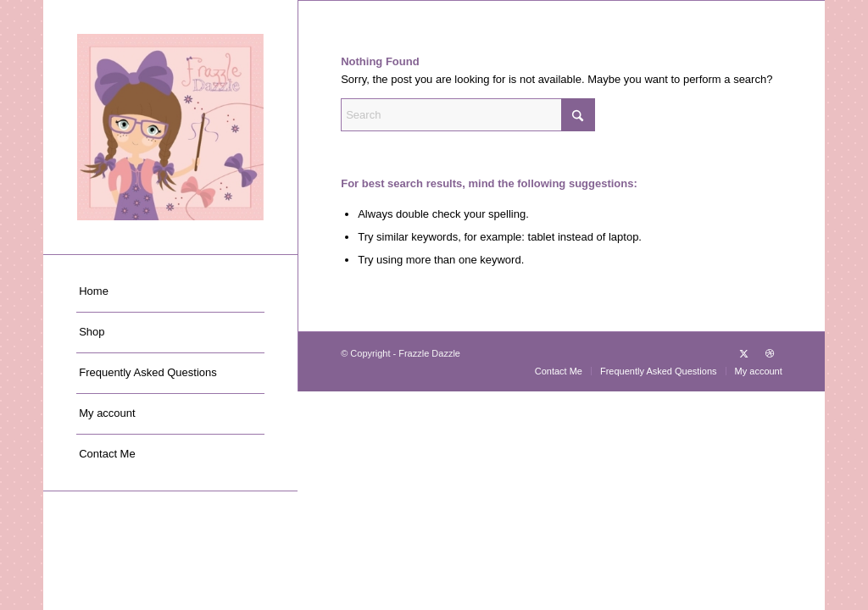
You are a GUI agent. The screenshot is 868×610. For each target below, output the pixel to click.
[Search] (468, 115)
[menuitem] (170, 292)
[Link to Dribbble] (770, 353)
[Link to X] (744, 353)
